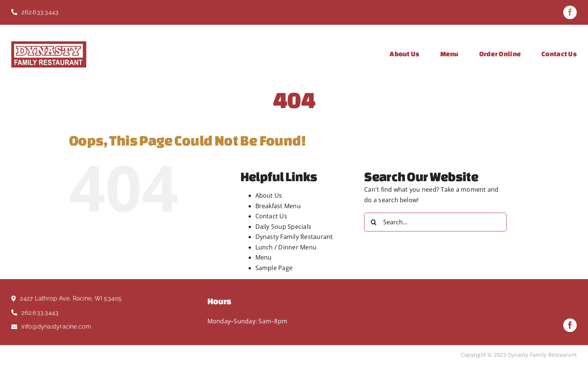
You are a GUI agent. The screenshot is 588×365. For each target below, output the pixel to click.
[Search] (373, 222)
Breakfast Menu (278, 206)
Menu (264, 257)
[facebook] (570, 12)
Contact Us (271, 216)
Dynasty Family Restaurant (294, 237)
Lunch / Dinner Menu (286, 247)
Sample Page (274, 268)
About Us (269, 195)
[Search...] (435, 222)
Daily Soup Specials (283, 227)
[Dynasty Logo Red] (49, 44)
